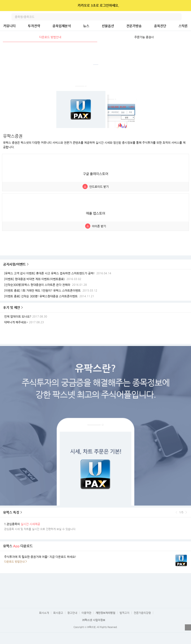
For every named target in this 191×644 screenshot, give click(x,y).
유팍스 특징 (11, 512)
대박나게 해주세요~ (16, 322)
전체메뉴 (187, 17)
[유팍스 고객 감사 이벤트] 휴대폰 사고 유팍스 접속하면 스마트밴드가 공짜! (49, 273)
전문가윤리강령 (142, 613)
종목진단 (160, 26)
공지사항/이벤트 (14, 264)
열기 (188, 627)
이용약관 (86, 613)
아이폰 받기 (99, 226)
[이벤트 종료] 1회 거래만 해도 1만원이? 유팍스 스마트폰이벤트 (42, 291)
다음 (186, 512)
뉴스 (86, 26)
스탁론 (183, 26)
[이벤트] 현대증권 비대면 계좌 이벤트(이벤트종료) (34, 279)
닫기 (185, 6)
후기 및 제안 (12, 308)
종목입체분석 (62, 26)
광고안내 (72, 613)
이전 (176, 512)
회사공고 (58, 613)
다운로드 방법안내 (50, 37)
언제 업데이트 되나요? (18, 317)
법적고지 (124, 613)
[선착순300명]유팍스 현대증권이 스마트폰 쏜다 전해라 (37, 285)
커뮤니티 (9, 26)
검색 (178, 17)
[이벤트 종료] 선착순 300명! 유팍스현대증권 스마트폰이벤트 (41, 296)
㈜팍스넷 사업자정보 (94, 620)
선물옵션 (108, 26)
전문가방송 (134, 26)
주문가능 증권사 (144, 37)
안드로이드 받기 (99, 187)
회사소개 (44, 613)
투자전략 (34, 26)
